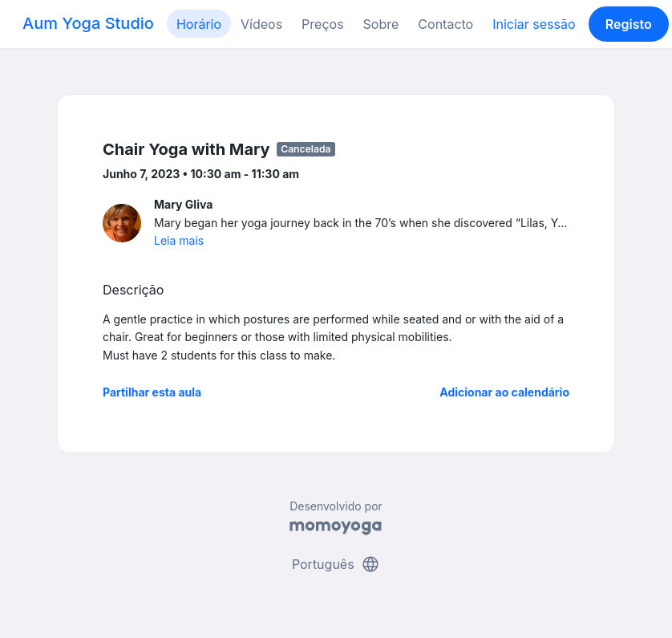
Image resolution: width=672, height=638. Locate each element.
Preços (322, 24)
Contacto (445, 24)
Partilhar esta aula (152, 392)
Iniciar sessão (534, 24)
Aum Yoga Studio (88, 23)
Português (336, 564)
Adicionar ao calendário (504, 392)
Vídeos (261, 24)
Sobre (381, 24)
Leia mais (179, 240)
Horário (199, 24)
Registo (629, 24)
